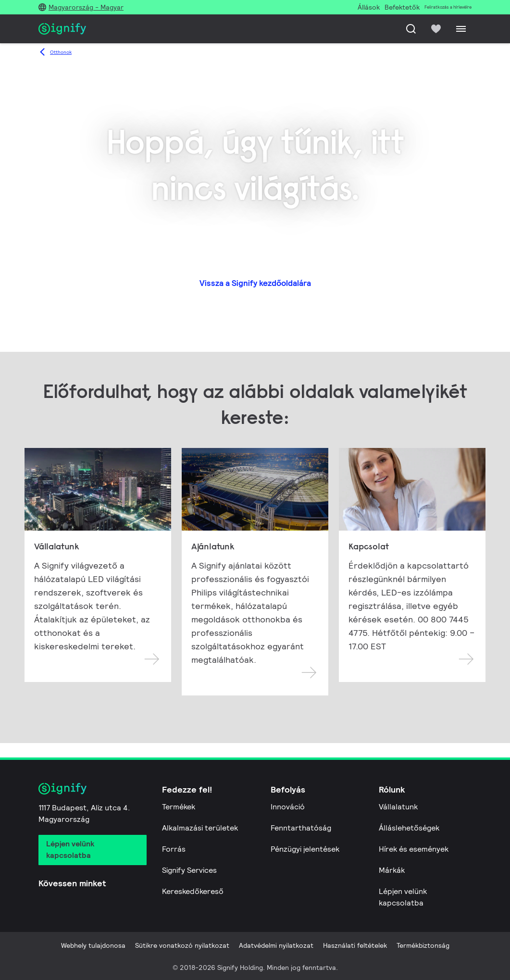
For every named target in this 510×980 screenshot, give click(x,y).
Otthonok (61, 52)
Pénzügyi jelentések (305, 849)
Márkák (392, 870)
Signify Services (189, 870)
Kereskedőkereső (193, 891)
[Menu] (461, 29)
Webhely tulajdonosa (93, 945)
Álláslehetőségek (409, 828)
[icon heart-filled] (436, 29)
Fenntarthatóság (301, 828)
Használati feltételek (355, 945)
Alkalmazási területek (200, 828)
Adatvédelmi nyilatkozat (276, 945)
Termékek (179, 807)
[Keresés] (411, 29)
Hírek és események (414, 849)
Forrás (174, 849)
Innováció (288, 807)
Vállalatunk (398, 807)
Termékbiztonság (423, 945)
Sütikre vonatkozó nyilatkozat (182, 945)
